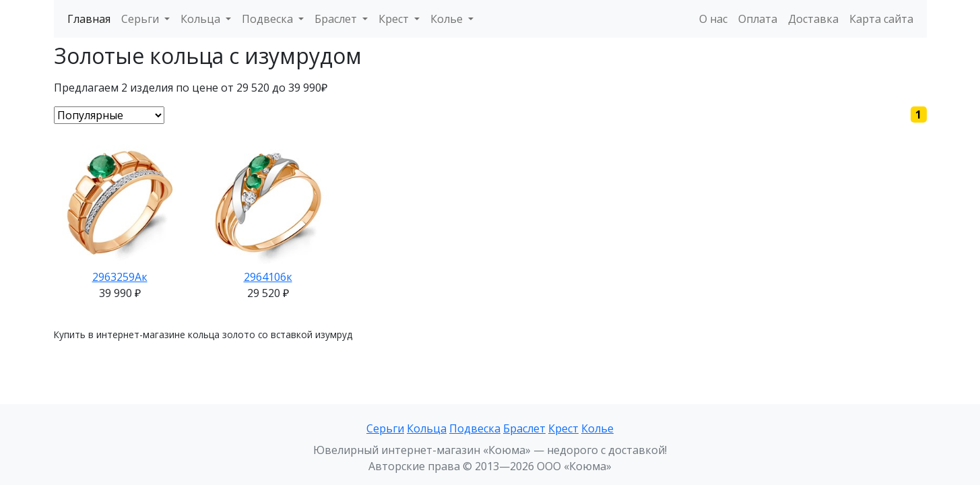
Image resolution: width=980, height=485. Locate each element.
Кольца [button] (202, 19)
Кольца (427, 428)
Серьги (385, 428)
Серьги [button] (141, 19)
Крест (563, 428)
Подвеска (475, 428)
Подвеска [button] (269, 19)
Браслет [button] (337, 19)
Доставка (813, 19)
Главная (89, 19)
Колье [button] (448, 19)
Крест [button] (395, 19)
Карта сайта (881, 19)
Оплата (758, 19)
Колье (597, 428)
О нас (713, 19)
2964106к (268, 277)
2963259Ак (120, 277)
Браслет (524, 428)
